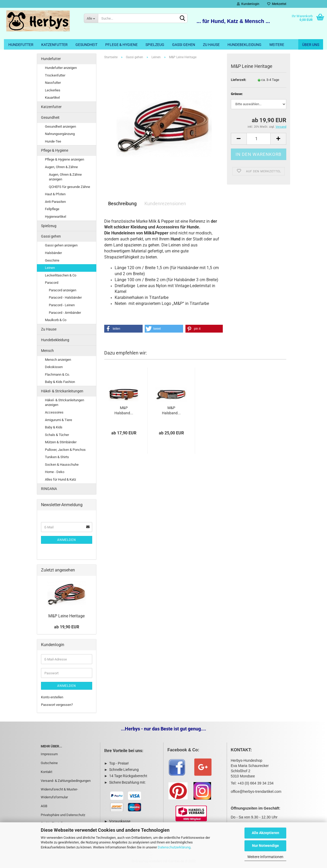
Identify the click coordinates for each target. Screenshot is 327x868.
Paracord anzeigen (63, 290)
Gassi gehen (184, 45)
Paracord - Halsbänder (65, 297)
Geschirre (52, 260)
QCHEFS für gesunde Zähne (69, 187)
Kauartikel (52, 98)
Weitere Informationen (265, 857)
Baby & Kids (54, 427)
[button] (123, 329)
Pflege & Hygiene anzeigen (65, 159)
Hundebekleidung (244, 45)
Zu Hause (211, 45)
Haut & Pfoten (55, 194)
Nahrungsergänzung (60, 134)
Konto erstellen (52, 697)
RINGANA (49, 489)
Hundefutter (21, 45)
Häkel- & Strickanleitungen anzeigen (65, 403)
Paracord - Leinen (62, 305)
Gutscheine (49, 763)
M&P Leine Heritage (66, 616)
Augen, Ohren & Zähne (61, 167)
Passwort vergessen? (57, 705)
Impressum (49, 754)
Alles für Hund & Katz (60, 479)
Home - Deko (55, 472)
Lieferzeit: (239, 80)
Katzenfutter (54, 45)
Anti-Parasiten (55, 202)
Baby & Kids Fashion (60, 382)
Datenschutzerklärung (174, 847)
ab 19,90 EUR (67, 627)
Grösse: (237, 94)
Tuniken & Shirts (57, 457)
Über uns (311, 45)
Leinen (50, 268)
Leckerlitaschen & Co (61, 275)
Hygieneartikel (56, 217)
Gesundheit (86, 45)
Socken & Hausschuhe (62, 465)
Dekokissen (54, 367)
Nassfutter (53, 83)
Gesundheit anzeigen (60, 126)
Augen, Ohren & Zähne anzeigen (65, 177)
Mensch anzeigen (58, 360)
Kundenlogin (248, 4)
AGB (44, 806)
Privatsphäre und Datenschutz (63, 815)
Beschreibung (122, 203)
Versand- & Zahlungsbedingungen (66, 781)
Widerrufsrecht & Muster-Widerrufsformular (59, 793)
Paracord (52, 283)
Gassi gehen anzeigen (61, 245)
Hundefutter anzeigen (61, 68)
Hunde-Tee (53, 141)
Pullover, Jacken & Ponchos (65, 450)
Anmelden (67, 540)
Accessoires (54, 412)
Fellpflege (52, 209)
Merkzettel (277, 4)
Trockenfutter (55, 75)
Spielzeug (155, 45)
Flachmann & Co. (57, 374)
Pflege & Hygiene (121, 45)
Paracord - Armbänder (65, 313)
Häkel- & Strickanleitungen (62, 391)
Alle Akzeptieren (265, 833)
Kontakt (46, 772)
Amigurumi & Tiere (59, 420)
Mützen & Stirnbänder (61, 442)
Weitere (277, 45)
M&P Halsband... (124, 410)
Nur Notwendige (265, 846)
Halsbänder (53, 253)
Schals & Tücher (57, 435)
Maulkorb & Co (56, 320)
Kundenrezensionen (165, 203)
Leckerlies (53, 90)
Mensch (47, 351)
